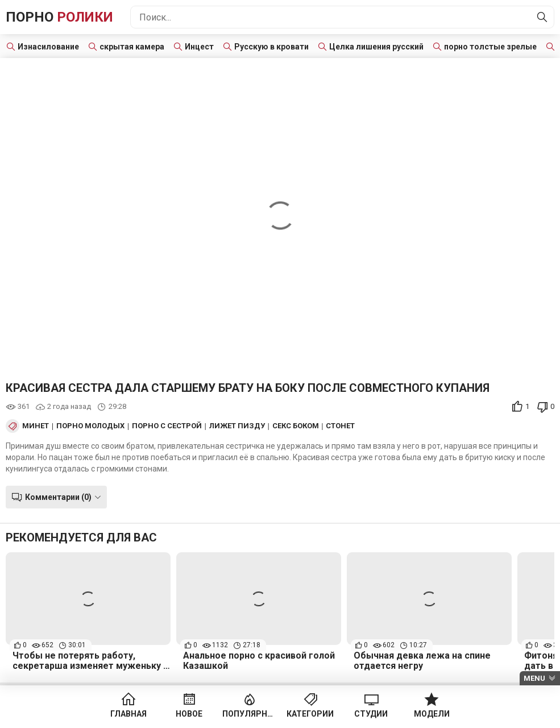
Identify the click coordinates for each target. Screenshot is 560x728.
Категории (310, 714)
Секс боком (296, 426)
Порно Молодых (90, 426)
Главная (128, 714)
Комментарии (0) (58, 497)
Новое (189, 714)
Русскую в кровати (271, 47)
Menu (534, 678)
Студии (371, 714)
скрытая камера (132, 47)
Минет (36, 426)
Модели (432, 714)
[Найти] (542, 17)
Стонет (340, 426)
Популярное (250, 714)
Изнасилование (48, 47)
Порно (59, 17)
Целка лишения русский (376, 47)
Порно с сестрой (167, 426)
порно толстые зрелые (490, 47)
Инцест (199, 47)
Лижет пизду (237, 426)
